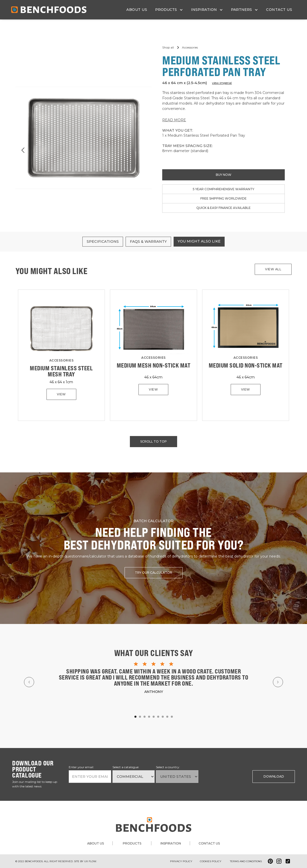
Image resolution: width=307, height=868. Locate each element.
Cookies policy (211, 861)
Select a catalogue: (126, 767)
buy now (224, 175)
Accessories (62, 360)
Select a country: (168, 767)
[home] (49, 10)
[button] (169, 10)
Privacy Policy (181, 861)
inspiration (171, 843)
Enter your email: (81, 767)
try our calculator (154, 573)
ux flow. (90, 861)
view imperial (222, 83)
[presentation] (225, 776)
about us (137, 10)
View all (273, 269)
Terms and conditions (246, 861)
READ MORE (174, 120)
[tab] (103, 242)
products (132, 843)
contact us (279, 10)
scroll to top (153, 441)
